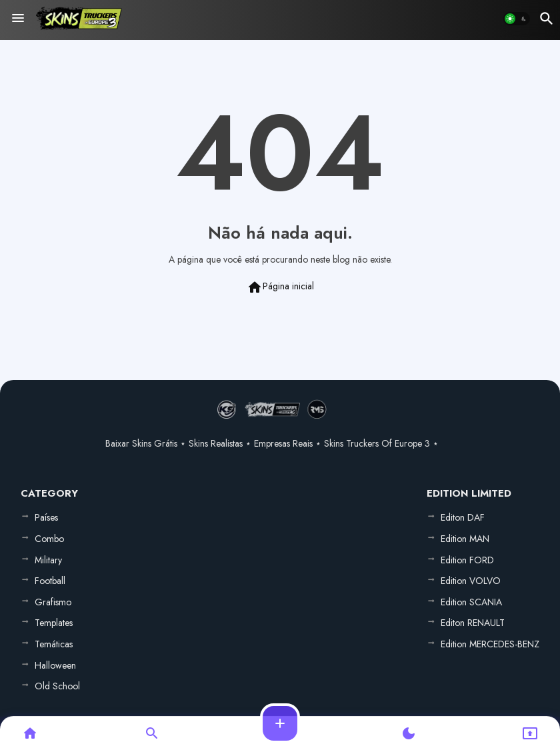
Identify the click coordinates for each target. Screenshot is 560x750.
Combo (49, 539)
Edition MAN (465, 539)
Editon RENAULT (473, 623)
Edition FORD (467, 560)
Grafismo (53, 602)
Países (46, 517)
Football (50, 581)
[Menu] (18, 19)
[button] (517, 19)
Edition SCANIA (471, 602)
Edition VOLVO (471, 581)
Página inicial (280, 287)
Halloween (55, 665)
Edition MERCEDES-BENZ (490, 644)
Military (48, 560)
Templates (54, 623)
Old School (57, 686)
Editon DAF (463, 517)
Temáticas (54, 644)
